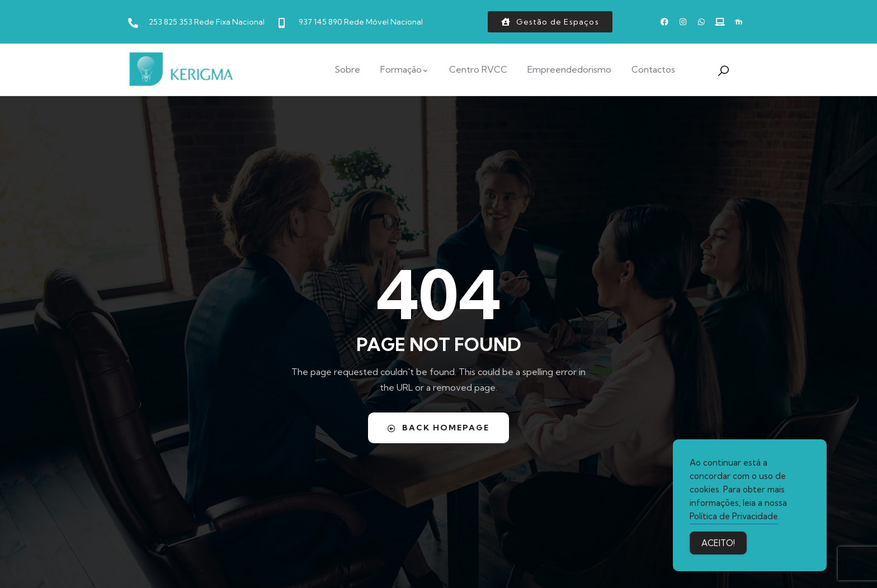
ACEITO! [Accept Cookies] (718, 544)
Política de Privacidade (734, 517)
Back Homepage (438, 428)
